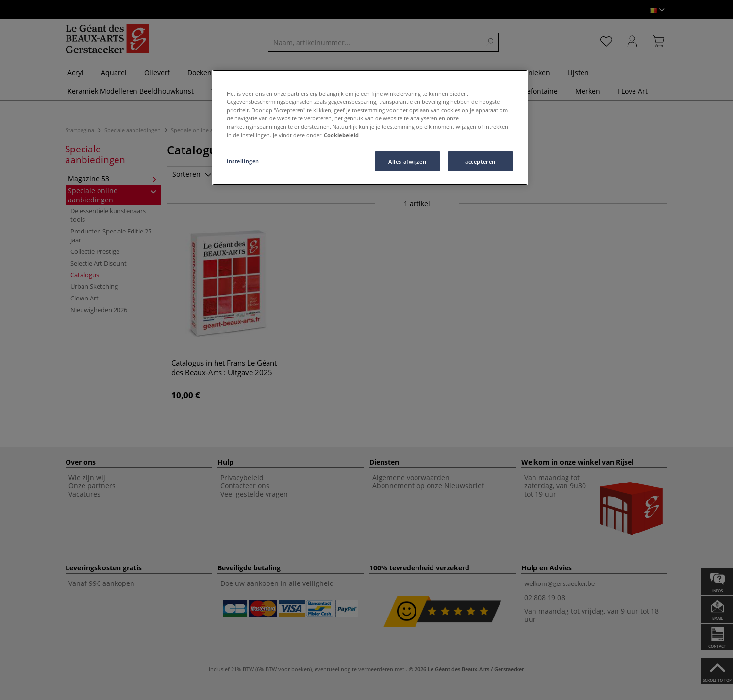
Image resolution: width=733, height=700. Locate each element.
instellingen (243, 161)
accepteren (480, 161)
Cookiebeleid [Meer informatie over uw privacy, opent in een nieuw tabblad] (341, 135)
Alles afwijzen (407, 161)
